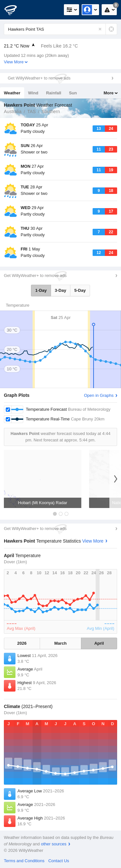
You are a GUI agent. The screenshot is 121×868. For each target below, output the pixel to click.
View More (14, 62)
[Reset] (100, 29)
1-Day (41, 290)
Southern (51, 111)
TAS (31, 111)
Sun (73, 93)
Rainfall (54, 93)
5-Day (80, 290)
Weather (12, 93)
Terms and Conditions (24, 861)
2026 (22, 643)
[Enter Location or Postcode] (60, 29)
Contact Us (59, 861)
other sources (54, 844)
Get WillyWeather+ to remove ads (39, 78)
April (99, 643)
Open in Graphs (99, 395)
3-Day (60, 290)
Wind (33, 93)
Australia (13, 111)
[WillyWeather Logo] (15, 10)
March (60, 643)
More (109, 93)
